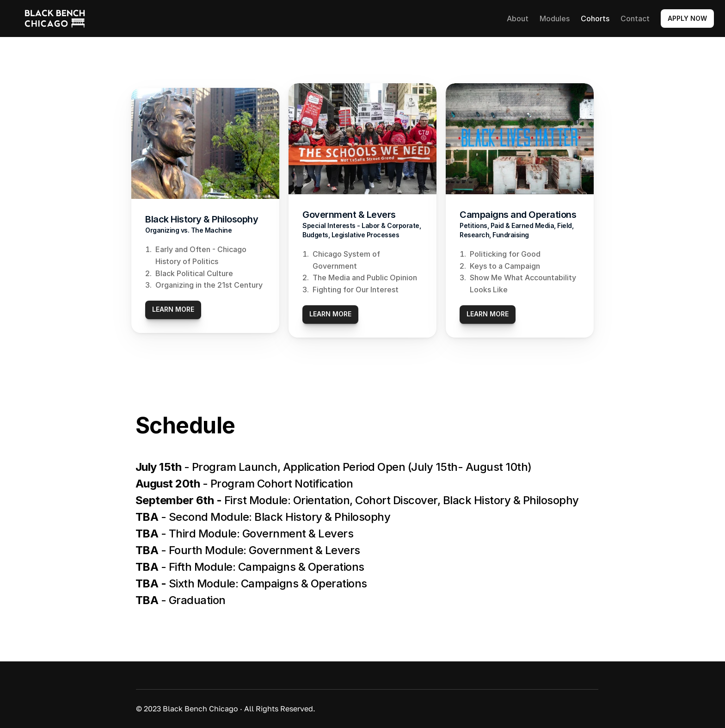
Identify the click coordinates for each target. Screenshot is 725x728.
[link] (55, 19)
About (518, 19)
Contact (635, 19)
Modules (555, 19)
